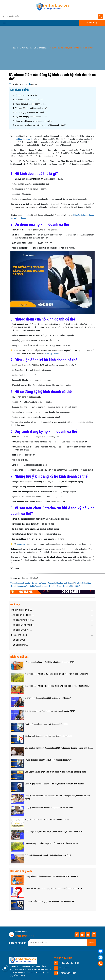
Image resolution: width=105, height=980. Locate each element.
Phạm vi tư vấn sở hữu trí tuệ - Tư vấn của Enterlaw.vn (47, 820)
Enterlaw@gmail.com (68, 973)
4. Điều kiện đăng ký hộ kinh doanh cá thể (30, 108)
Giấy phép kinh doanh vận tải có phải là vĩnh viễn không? (48, 855)
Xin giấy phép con (39, 583)
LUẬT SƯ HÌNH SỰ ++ (19, 645)
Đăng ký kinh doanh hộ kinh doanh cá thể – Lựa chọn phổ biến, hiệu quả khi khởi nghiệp (57, 797)
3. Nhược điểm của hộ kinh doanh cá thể (29, 104)
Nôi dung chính (20, 90)
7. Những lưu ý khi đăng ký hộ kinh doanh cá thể (32, 121)
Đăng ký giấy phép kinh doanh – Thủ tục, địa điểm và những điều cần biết (55, 784)
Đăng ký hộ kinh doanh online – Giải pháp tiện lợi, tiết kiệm (49, 808)
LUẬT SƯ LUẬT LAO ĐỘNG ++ (23, 625)
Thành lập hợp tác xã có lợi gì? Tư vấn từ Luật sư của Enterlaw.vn (51, 843)
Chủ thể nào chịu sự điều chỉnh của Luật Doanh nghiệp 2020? (50, 711)
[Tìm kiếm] (100, 16)
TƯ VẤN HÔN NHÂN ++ (20, 635)
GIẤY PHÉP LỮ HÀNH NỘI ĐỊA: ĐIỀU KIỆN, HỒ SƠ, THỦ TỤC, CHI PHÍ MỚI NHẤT (56, 674)
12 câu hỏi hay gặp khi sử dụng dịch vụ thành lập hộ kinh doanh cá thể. (54, 888)
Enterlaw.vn (21, 544)
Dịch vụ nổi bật (19, 657)
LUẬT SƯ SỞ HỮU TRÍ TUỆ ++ (23, 620)
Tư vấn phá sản (55, 586)
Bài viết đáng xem (21, 871)
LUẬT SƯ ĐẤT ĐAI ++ (19, 640)
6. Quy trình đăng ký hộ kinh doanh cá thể (30, 117)
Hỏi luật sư (92, 23)
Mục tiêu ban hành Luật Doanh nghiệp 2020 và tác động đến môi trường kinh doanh (59, 748)
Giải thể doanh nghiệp (39, 586)
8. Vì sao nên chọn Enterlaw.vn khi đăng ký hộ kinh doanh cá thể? (39, 125)
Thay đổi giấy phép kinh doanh (60, 583)
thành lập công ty (52, 353)
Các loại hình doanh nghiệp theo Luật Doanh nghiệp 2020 (48, 736)
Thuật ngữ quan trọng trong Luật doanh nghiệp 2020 (46, 724)
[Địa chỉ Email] (62, 942)
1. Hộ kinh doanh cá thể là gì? (25, 95)
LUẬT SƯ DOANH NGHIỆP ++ (22, 615)
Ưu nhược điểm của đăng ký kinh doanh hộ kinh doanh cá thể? (50, 901)
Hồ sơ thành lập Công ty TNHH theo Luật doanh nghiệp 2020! (50, 662)
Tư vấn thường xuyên (20, 586)
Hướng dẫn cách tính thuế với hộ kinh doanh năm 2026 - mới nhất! (52, 876)
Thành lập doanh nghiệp (20, 583)
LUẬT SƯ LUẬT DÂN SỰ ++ (21, 630)
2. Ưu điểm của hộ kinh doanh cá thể (28, 100)
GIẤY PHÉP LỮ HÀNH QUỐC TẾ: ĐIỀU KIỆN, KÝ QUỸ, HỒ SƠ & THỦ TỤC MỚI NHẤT (57, 686)
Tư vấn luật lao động (83, 583)
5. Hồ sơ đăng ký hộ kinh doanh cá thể (28, 112)
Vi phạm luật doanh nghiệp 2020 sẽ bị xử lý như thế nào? (48, 698)
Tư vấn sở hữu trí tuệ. (72, 586)
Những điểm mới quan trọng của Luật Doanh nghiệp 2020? (49, 760)
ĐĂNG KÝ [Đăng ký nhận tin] (92, 942)
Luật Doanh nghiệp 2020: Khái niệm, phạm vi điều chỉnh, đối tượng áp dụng (55, 772)
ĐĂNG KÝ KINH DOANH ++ (21, 610)
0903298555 (25, 936)
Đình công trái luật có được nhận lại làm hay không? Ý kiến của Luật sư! (54, 831)
